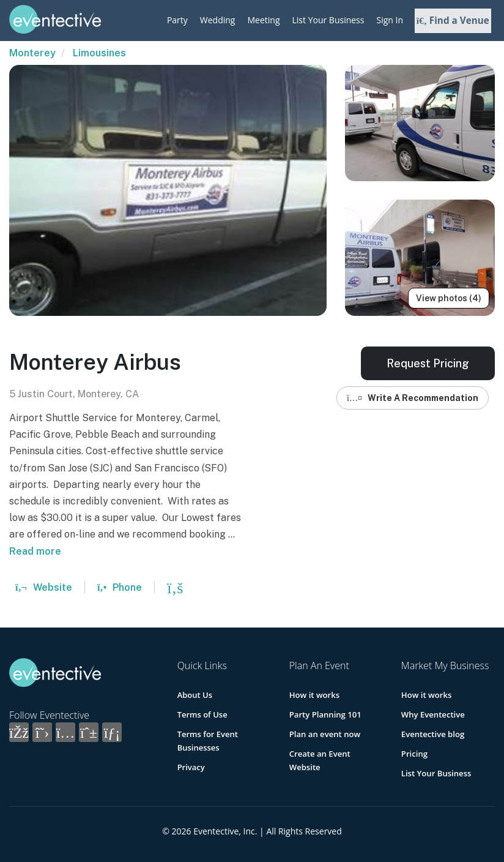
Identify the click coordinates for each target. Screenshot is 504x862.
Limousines (99, 53)
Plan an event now (324, 734)
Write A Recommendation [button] (413, 398)
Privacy (191, 767)
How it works (314, 695)
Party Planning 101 (325, 714)
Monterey (32, 53)
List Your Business (328, 20)
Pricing (414, 754)
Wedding (218, 20)
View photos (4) (449, 298)
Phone (120, 587)
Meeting (263, 20)
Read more (35, 551)
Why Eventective (433, 714)
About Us (195, 695)
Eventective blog (432, 734)
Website (44, 587)
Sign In (390, 20)
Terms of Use (202, 714)
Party (177, 20)
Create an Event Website (336, 754)
